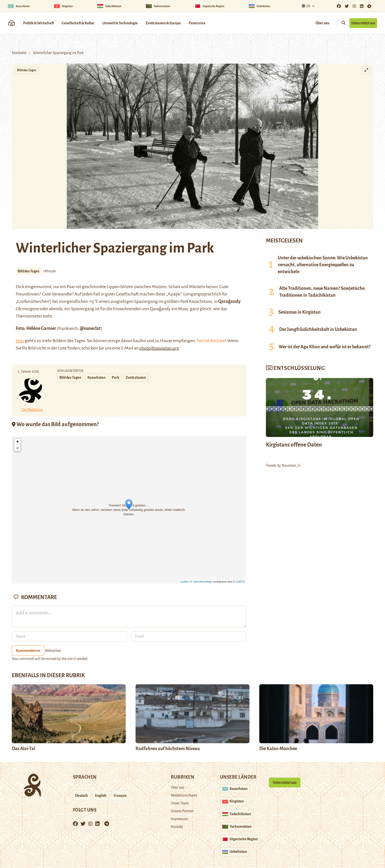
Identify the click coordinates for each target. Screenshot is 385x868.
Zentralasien (136, 378)
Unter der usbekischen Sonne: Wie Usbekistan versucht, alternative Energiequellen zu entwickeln (323, 265)
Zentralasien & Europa (163, 23)
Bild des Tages (27, 70)
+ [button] (18, 442)
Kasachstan (96, 378)
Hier (20, 341)
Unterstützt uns (363, 23)
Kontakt (177, 827)
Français (120, 796)
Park (116, 378)
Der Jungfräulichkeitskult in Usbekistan (318, 329)
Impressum (179, 819)
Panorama (197, 23)
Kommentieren (28, 651)
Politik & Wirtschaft (38, 23)
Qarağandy (229, 301)
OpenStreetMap (203, 582)
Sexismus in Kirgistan (300, 312)
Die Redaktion (32, 410)
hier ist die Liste (211, 341)
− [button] (18, 448)
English (101, 796)
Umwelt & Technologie (120, 23)
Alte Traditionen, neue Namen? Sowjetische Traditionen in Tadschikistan (322, 292)
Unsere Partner (182, 811)
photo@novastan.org (159, 348)
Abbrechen (53, 651)
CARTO (240, 582)
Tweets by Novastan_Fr (283, 465)
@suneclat (90, 328)
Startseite (19, 53)
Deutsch (82, 796)
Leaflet (184, 582)
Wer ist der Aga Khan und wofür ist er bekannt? (325, 347)
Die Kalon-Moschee (278, 749)
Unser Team (180, 803)
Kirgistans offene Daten (294, 445)
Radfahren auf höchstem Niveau (168, 749)
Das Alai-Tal (23, 749)
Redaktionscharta (184, 795)
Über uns (322, 23)
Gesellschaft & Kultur (78, 23)
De (305, 6)
